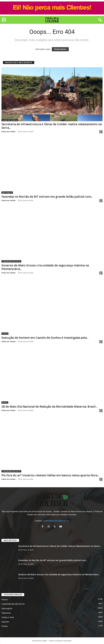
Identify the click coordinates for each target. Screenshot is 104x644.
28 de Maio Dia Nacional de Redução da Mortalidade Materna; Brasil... (49, 407)
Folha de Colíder (9, 132)
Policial (5, 334)
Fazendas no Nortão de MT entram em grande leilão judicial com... (47, 197)
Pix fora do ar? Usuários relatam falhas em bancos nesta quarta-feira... (50, 475)
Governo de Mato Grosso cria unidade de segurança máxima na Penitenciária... (45, 267)
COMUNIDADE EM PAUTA (11, 261)
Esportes (5, 622)
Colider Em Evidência (10, 120)
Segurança (6, 613)
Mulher (5, 402)
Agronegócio (7, 192)
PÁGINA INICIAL (60, 49)
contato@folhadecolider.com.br (56, 521)
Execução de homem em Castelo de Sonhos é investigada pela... (45, 338)
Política (5, 626)
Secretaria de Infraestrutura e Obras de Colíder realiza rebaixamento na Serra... (52, 126)
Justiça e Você (8, 617)
